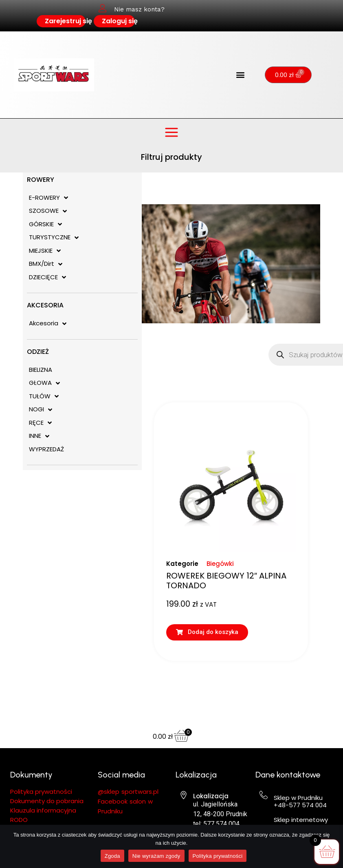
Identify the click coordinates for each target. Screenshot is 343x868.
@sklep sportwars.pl (128, 792)
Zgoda (112, 856)
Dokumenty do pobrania (48, 801)
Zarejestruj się (68, 21)
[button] (241, 75)
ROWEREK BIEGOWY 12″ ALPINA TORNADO (226, 581)
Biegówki (220, 564)
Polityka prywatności (218, 856)
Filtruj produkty (171, 157)
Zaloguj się (120, 21)
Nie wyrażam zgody (156, 856)
